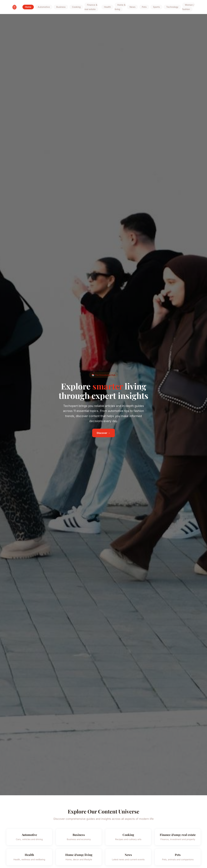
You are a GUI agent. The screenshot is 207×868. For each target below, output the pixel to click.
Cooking (76, 7)
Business (61, 7)
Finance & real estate (91, 7)
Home (28, 7)
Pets (144, 7)
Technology (172, 7)
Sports (156, 7)
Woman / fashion (188, 7)
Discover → (103, 433)
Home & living (120, 7)
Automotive (44, 7)
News (132, 7)
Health (107, 7)
